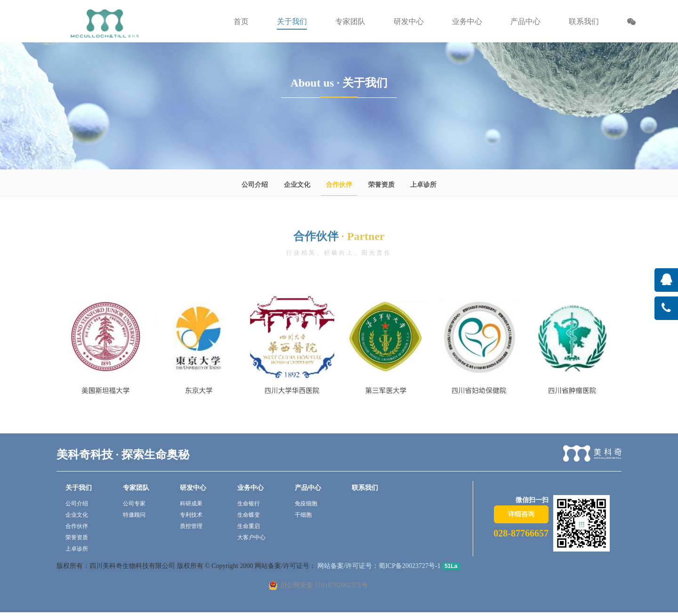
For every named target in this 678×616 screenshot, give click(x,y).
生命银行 (249, 504)
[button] (631, 23)
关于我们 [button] (292, 21)
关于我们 (79, 488)
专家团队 (136, 488)
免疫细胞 (306, 504)
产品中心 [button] (525, 21)
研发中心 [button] (409, 21)
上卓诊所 (423, 185)
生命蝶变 (249, 515)
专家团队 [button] (350, 21)
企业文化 (297, 185)
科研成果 (191, 504)
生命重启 (249, 526)
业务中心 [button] (467, 21)
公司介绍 (255, 185)
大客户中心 (251, 537)
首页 (241, 21)
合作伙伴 (339, 185)
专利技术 (191, 515)
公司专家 (134, 504)
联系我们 (584, 21)
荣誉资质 (381, 185)
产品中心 (308, 488)
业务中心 (250, 488)
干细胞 (303, 515)
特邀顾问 (134, 515)
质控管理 (191, 526)
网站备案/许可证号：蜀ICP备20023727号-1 (378, 566)
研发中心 (193, 488)
